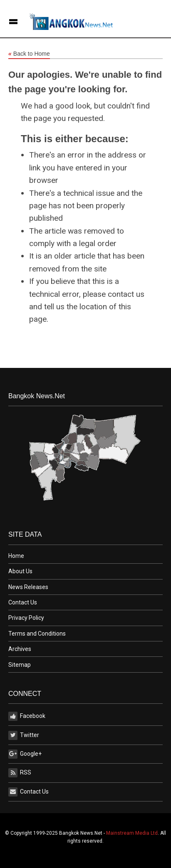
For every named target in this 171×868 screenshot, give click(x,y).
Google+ (25, 754)
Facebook (27, 716)
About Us (20, 571)
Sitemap (20, 665)
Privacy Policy (26, 618)
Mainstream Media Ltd (132, 833)
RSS (20, 773)
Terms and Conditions (37, 634)
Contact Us (23, 602)
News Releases (28, 587)
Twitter (24, 735)
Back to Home (29, 54)
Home (16, 556)
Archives (20, 649)
